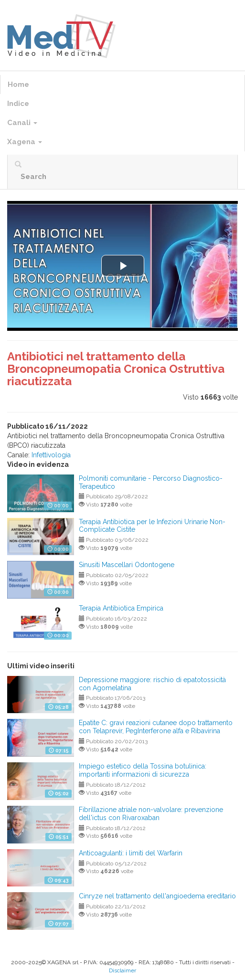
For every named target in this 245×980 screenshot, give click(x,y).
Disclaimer (122, 970)
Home (18, 84)
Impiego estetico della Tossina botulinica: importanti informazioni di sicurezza (143, 770)
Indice (18, 104)
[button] (123, 266)
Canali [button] (22, 123)
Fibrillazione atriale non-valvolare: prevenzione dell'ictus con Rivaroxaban (151, 814)
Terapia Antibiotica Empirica (121, 608)
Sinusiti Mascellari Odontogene (127, 565)
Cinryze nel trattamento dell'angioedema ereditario (157, 896)
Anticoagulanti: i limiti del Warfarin (131, 853)
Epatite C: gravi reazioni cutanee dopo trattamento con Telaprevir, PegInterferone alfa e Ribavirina (156, 727)
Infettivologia (51, 455)
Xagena (25, 142)
